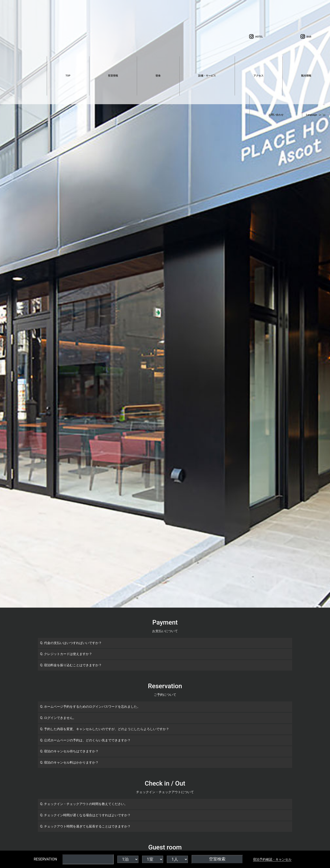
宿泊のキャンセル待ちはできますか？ (71, 751)
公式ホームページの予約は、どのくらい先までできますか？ (87, 740)
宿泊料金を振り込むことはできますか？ (73, 665)
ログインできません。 (60, 718)
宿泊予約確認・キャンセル (272, 859)
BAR (306, 37)
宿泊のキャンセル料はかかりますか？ (71, 763)
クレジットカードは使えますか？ (68, 654)
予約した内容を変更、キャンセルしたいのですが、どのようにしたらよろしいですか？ (107, 729)
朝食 (158, 76)
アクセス (258, 76)
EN (324, 115)
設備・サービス (207, 76)
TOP (68, 76)
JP (320, 115)
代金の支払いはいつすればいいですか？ (73, 643)
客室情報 (113, 76)
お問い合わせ (276, 115)
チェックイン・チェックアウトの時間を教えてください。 (86, 804)
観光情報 (306, 76)
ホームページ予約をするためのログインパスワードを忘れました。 (92, 707)
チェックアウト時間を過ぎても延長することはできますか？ (87, 826)
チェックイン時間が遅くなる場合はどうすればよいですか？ (87, 815)
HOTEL (256, 37)
